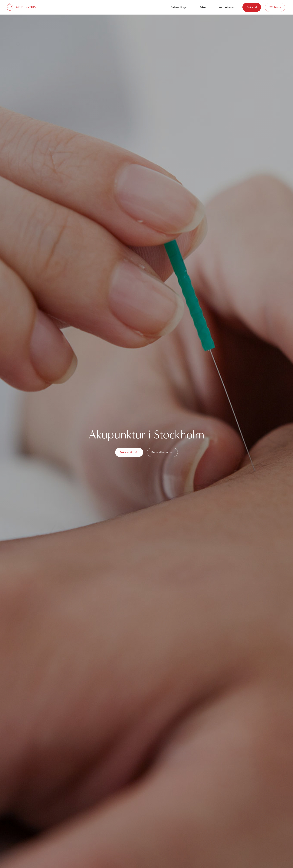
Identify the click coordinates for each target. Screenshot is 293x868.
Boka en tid (129, 452)
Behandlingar (179, 7)
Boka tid (252, 7)
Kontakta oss (227, 7)
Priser (203, 7)
